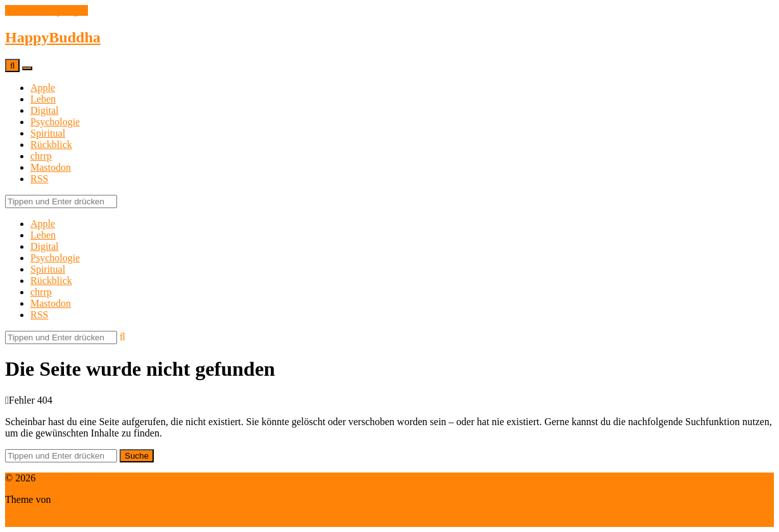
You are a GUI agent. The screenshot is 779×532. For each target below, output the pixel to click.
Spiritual (48, 133)
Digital (44, 110)
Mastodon (51, 167)
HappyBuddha (53, 37)
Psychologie (55, 122)
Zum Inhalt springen (47, 10)
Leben (43, 99)
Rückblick (51, 145)
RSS (39, 179)
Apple (43, 88)
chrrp (41, 156)
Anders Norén (82, 499)
